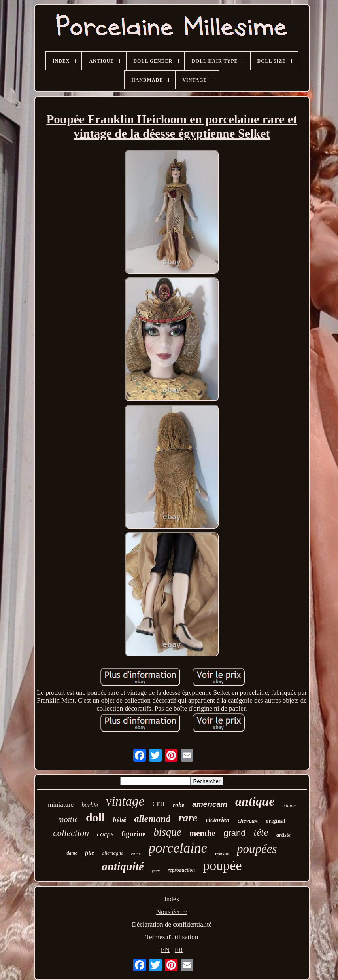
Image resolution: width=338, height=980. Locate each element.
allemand (152, 819)
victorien (218, 820)
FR (179, 950)
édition (289, 806)
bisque (167, 832)
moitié (68, 819)
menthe (203, 833)
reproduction (181, 870)
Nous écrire (172, 912)
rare (188, 818)
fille (90, 853)
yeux (156, 871)
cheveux (248, 821)
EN (165, 950)
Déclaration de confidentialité (172, 924)
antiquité (123, 866)
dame (72, 853)
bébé (119, 820)
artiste (283, 835)
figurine (133, 834)
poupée (222, 865)
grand (234, 833)
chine (136, 854)
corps (105, 834)
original (276, 821)
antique (255, 801)
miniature (61, 805)
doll (95, 817)
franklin (222, 854)
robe (178, 805)
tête (261, 832)
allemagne (113, 853)
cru (159, 803)
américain (210, 804)
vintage (125, 801)
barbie (90, 805)
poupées (257, 849)
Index (172, 899)
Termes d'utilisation (172, 937)
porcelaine (178, 848)
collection (71, 833)
